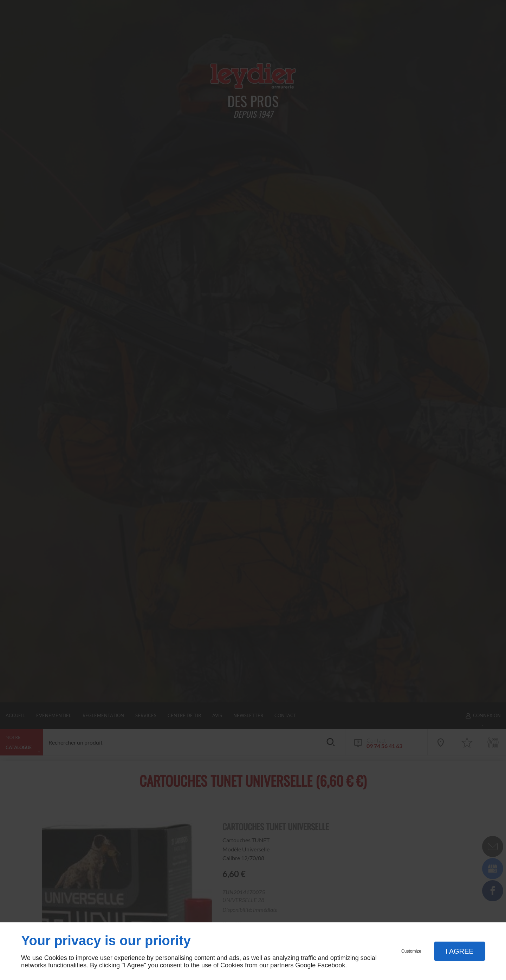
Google (305, 965)
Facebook (331, 965)
